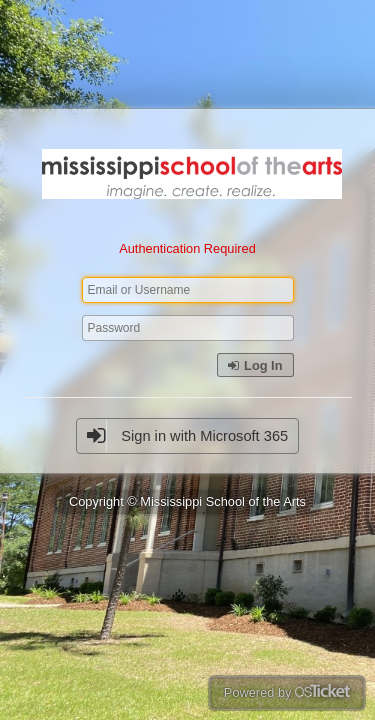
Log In (255, 365)
